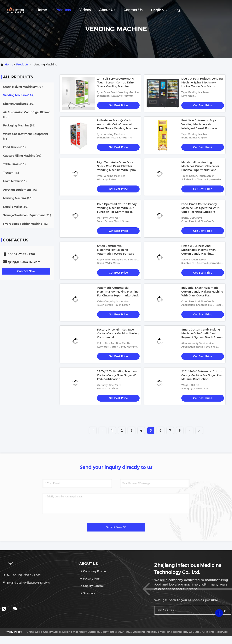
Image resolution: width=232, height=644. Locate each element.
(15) (26, 224)
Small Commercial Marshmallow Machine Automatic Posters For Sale (116, 250)
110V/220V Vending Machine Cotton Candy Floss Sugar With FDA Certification (118, 375)
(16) (19, 104)
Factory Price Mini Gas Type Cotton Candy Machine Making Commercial (118, 333)
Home (42, 10)
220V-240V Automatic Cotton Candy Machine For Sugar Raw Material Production (202, 375)
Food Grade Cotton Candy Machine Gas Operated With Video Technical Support (200, 208)
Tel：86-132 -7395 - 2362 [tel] (22, 575)
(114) (19, 95)
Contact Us (133, 10)
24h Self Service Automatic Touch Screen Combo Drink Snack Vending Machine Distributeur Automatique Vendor (116, 86)
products (22, 64)
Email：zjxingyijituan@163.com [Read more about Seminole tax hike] (26, 583)
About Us (107, 10)
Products (63, 10)
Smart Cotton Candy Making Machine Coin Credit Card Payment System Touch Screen (202, 333)
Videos (85, 10)
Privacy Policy (13, 632)
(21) (27, 215)
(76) (23, 87)
